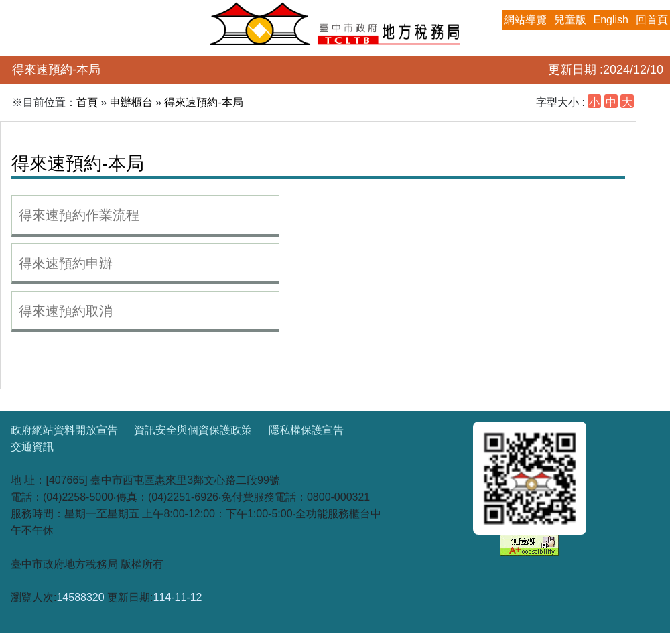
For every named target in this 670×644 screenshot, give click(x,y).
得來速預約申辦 (66, 263)
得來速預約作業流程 (79, 215)
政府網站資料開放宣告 (64, 430)
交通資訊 (32, 447)
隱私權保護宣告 (306, 430)
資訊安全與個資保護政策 (193, 430)
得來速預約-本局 (203, 102)
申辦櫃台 (131, 102)
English (611, 20)
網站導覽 (525, 20)
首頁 (87, 102)
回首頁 (652, 20)
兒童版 (570, 20)
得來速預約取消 (66, 311)
